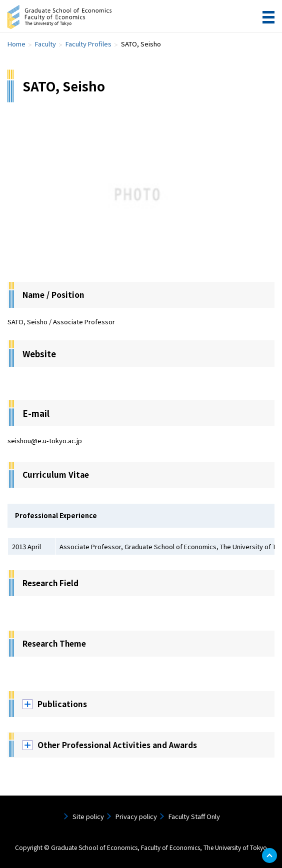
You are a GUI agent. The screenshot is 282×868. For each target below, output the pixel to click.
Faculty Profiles (88, 44)
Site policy (88, 816)
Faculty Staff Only (194, 816)
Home (16, 44)
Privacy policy (136, 816)
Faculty (45, 44)
